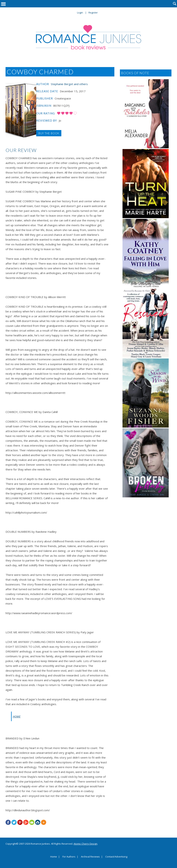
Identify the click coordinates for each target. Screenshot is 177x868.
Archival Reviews (90, 857)
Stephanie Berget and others (69, 84)
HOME (17, 716)
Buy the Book (49, 133)
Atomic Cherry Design (85, 844)
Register (93, 13)
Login (80, 13)
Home (54, 857)
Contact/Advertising (116, 857)
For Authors (69, 857)
